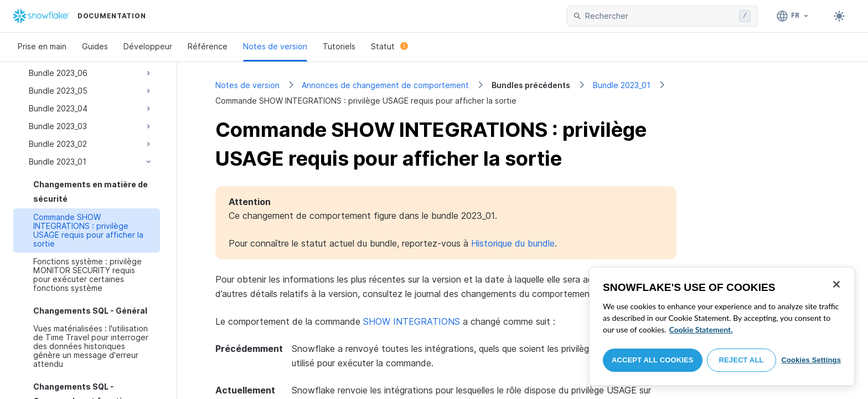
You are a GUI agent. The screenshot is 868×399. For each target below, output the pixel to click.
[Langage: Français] (793, 16)
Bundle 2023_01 (622, 85)
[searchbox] (660, 16)
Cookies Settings (811, 360)
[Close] (836, 284)
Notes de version (275, 46)
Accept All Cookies (653, 360)
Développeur (148, 46)
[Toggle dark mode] (839, 16)
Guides (95, 46)
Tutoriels (339, 46)
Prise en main (42, 46)
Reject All (742, 360)
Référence (208, 46)
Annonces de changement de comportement (385, 85)
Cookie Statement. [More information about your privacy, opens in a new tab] (701, 329)
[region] (722, 326)
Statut (389, 46)
